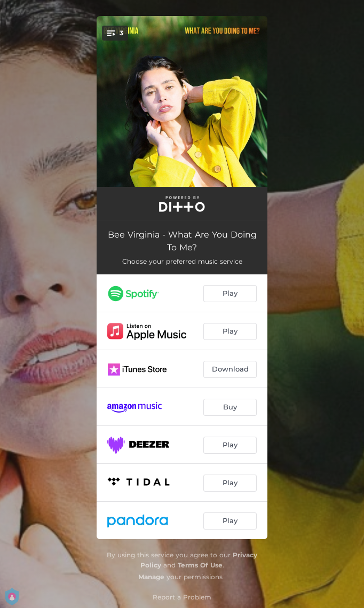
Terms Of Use (200, 565)
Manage (151, 577)
